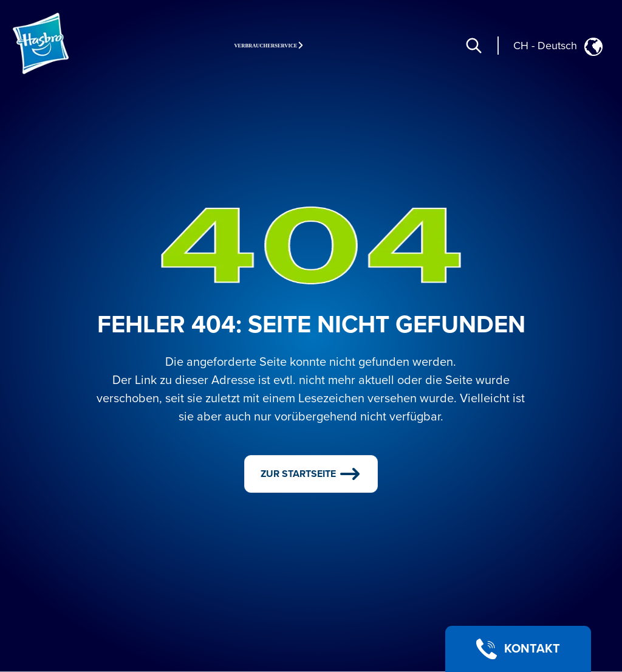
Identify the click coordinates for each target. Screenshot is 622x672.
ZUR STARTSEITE (311, 474)
